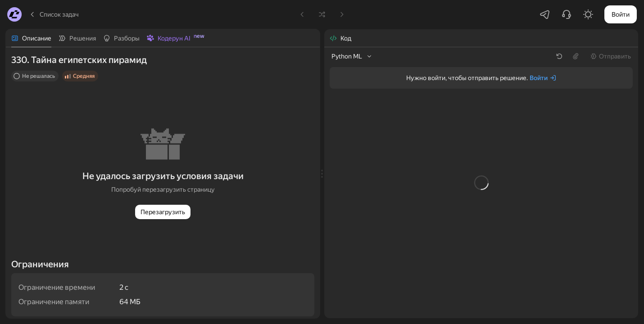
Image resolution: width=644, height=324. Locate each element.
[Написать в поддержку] (567, 14)
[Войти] (543, 78)
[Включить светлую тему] (588, 14)
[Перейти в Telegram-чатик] (545, 14)
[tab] (31, 38)
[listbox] (352, 56)
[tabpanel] (163, 183)
